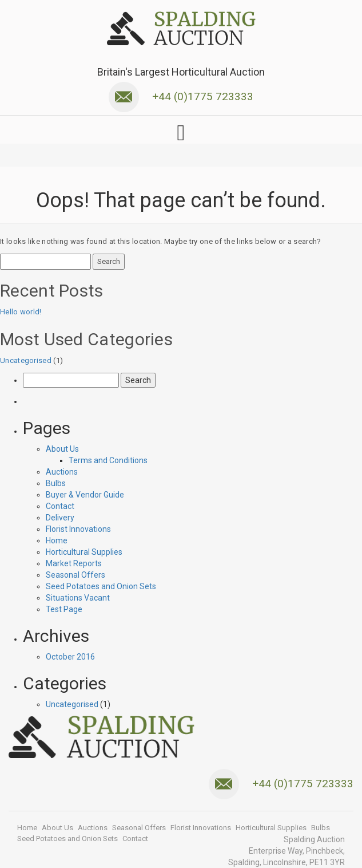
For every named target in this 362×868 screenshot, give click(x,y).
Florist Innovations (78, 529)
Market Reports (74, 563)
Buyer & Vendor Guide (85, 495)
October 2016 (70, 657)
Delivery (60, 518)
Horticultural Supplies (84, 552)
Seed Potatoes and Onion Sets (101, 586)
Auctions (62, 472)
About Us (62, 449)
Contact (60, 506)
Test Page (64, 609)
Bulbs (56, 483)
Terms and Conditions (108, 460)
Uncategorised (26, 360)
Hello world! (21, 312)
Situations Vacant (78, 598)
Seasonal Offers (75, 575)
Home (57, 540)
